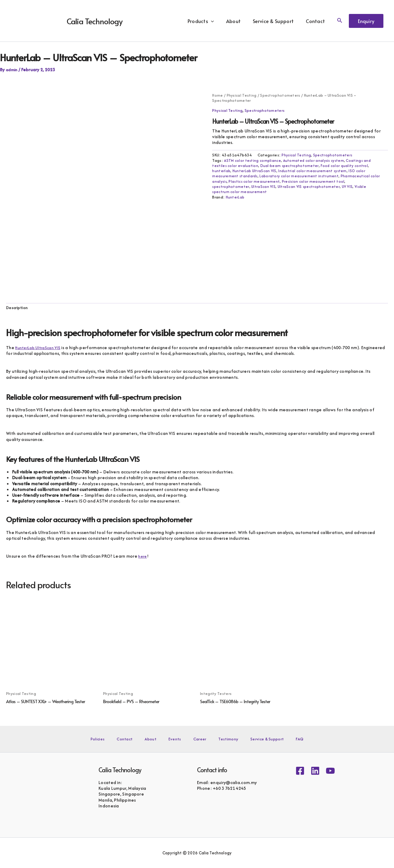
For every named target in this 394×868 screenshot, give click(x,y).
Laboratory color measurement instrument (301, 176)
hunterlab (221, 171)
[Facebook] (300, 771)
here (143, 557)
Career (196, 739)
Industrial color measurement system (315, 171)
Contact (317, 21)
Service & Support (277, 21)
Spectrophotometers (281, 95)
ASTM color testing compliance (253, 160)
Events (177, 739)
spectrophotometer (231, 187)
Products (209, 21)
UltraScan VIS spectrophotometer (311, 187)
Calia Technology (95, 21)
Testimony (219, 739)
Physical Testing (242, 95)
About (240, 21)
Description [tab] (18, 308)
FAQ (280, 739)
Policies (117, 739)
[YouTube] (330, 771)
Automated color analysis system (316, 160)
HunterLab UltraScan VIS (255, 171)
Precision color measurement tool (315, 181)
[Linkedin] (315, 771)
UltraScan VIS (265, 187)
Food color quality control (347, 166)
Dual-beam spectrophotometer (291, 166)
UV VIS (351, 187)
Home (217, 95)
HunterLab (235, 197)
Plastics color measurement (255, 181)
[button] (219, 21)
